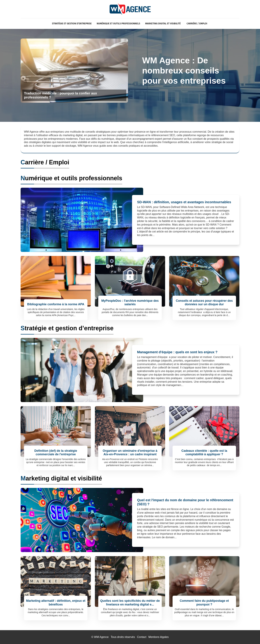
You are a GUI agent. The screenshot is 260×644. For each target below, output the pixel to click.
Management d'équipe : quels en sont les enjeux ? (177, 352)
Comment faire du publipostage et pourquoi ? (204, 603)
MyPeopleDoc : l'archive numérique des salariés (130, 303)
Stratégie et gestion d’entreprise (72, 24)
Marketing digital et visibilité (163, 24)
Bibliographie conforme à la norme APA (56, 304)
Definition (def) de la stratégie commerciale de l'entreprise (56, 453)
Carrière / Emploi (197, 24)
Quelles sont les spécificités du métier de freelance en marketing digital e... (130, 603)
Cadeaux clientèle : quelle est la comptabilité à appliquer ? (204, 453)
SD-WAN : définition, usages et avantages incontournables (184, 202)
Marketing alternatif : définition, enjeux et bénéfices (56, 603)
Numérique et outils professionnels (118, 24)
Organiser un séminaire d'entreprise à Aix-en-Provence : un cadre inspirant (130, 453)
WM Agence (101, 637)
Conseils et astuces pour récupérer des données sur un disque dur (204, 303)
